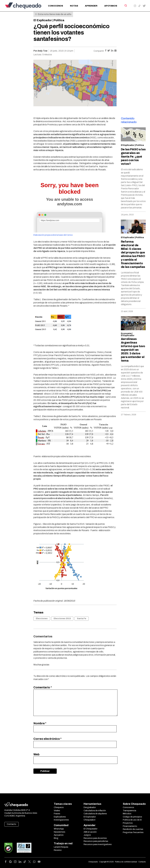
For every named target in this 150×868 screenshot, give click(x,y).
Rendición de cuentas (133, 829)
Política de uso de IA (132, 820)
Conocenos (56, 6)
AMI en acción (90, 832)
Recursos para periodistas (96, 841)
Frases (57, 814)
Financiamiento (130, 826)
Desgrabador (90, 807)
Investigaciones (61, 820)
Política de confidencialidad (126, 862)
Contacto (11, 824)
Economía (126, 333)
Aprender (91, 6)
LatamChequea (61, 847)
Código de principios (132, 817)
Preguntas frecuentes (133, 832)
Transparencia (129, 811)
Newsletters (60, 832)
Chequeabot (90, 820)
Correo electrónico (47, 739)
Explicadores (60, 817)
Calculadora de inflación (95, 811)
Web (36, 754)
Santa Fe (82, 619)
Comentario (43, 687)
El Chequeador (90, 829)
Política (59, 20)
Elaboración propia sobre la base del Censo (53, 235)
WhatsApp (59, 829)
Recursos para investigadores (98, 844)
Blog (56, 838)
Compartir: (99, 51)
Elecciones (42, 619)
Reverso (58, 850)
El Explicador (43, 20)
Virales (57, 811)
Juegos (87, 835)
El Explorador (90, 817)
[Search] (125, 5)
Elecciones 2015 (62, 619)
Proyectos (128, 823)
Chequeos (59, 807)
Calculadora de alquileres (95, 814)
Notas (74, 6)
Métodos (127, 814)
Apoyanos (111, 6)
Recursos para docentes (95, 838)
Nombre (40, 723)
